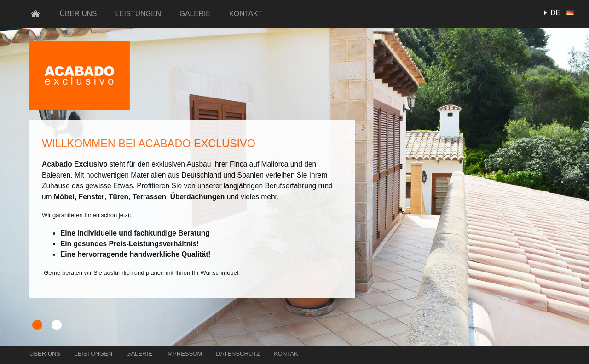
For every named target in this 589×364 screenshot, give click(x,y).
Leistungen (138, 14)
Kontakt (246, 14)
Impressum (184, 354)
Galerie (195, 14)
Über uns (78, 14)
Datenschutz (238, 354)
